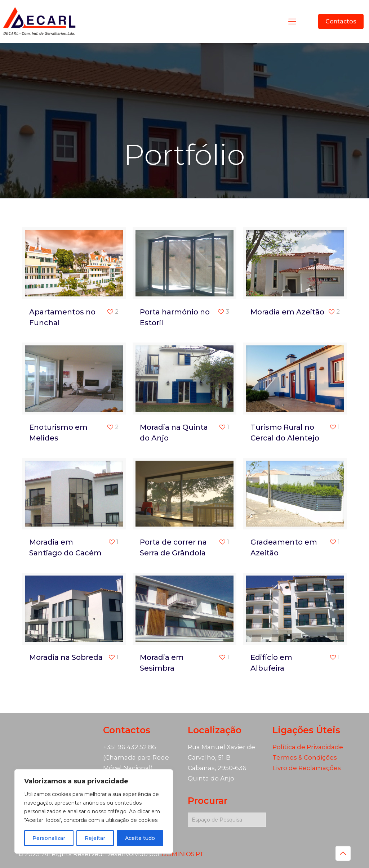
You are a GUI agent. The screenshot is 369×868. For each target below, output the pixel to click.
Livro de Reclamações (307, 768)
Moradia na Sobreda (66, 657)
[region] (94, 811)
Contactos (341, 21)
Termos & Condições (305, 757)
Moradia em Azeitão (287, 312)
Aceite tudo (140, 838)
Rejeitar (95, 838)
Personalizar (49, 838)
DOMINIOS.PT (183, 854)
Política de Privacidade (308, 747)
